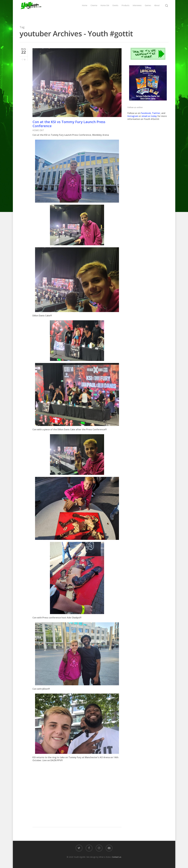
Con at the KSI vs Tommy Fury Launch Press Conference (69, 124)
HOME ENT (38, 130)
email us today (149, 116)
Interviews (137, 10)
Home (85, 10)
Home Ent (105, 10)
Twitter (156, 113)
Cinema (94, 10)
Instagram (133, 116)
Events (115, 10)
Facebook (146, 113)
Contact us (117, 857)
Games (148, 10)
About (157, 10)
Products (125, 10)
